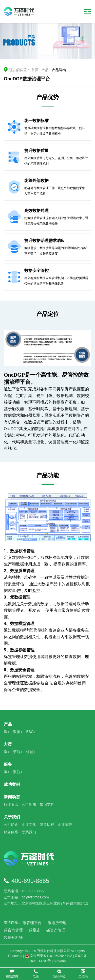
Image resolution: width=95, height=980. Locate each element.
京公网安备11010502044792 (49, 956)
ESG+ (31, 732)
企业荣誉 (65, 824)
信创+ (31, 752)
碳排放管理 (57, 923)
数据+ (18, 732)
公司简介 (11, 824)
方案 (8, 744)
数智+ (18, 772)
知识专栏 (47, 804)
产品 (45, 70)
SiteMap (60, 961)
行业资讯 (11, 804)
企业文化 (29, 824)
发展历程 (47, 824)
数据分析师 (13, 937)
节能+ (18, 752)
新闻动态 (12, 797)
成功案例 (12, 784)
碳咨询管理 (13, 930)
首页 (35, 70)
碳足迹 (35, 930)
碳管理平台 (32, 923)
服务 (8, 764)
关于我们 (12, 817)
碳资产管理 (56, 930)
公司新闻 (29, 804)
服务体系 (11, 832)
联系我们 (29, 832)
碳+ (7, 732)
